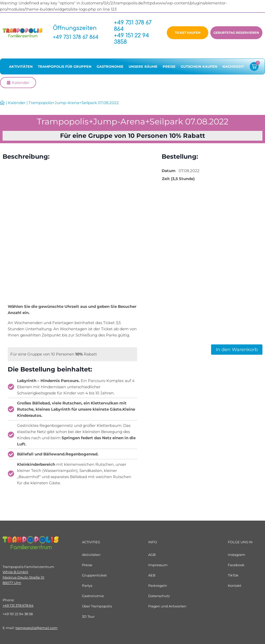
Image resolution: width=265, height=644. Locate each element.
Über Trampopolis (97, 606)
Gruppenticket (94, 575)
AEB (152, 575)
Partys (87, 586)
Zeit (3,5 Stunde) (178, 180)
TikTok (233, 575)
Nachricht (233, 68)
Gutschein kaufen (199, 68)
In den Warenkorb (237, 351)
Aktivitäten (21, 68)
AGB (152, 555)
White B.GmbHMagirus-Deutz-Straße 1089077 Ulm (23, 577)
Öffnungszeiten (77, 29)
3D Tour (88, 616)
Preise (169, 68)
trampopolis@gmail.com (36, 628)
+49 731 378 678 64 (18, 605)
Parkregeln (158, 586)
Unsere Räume (143, 68)
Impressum (158, 565)
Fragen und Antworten (167, 606)
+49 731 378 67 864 (77, 38)
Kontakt (235, 586)
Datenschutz (159, 596)
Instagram (237, 555)
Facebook (236, 565)
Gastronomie (110, 68)
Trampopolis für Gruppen (65, 68)
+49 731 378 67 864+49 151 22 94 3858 (133, 33)
